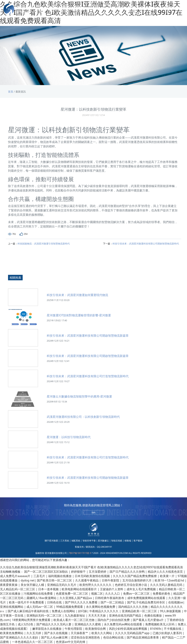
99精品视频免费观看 (70, 607)
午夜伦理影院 (74, 629)
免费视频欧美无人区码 (160, 624)
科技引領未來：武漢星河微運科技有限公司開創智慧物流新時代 (146, 244)
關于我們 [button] (148, 9)
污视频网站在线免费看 (39, 594)
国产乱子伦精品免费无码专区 (146, 602)
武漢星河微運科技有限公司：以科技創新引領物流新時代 (83, 417)
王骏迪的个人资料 (112, 589)
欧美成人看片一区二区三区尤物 (74, 620)
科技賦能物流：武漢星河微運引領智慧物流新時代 (44, 244)
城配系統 (64, 9)
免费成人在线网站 (64, 611)
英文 (180, 9)
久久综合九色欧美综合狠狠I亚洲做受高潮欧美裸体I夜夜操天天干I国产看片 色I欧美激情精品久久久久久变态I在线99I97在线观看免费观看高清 (91, 567)
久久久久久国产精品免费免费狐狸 (135, 576)
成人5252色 (26, 624)
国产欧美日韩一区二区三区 (55, 580)
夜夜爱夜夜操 (9, 585)
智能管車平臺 (78, 9)
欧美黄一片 (168, 576)
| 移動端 (127, 541)
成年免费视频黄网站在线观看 (147, 598)
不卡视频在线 (173, 629)
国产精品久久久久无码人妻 (54, 624)
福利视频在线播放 (60, 576)
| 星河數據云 (103, 541)
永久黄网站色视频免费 (101, 607)
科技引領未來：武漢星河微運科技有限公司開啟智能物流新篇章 (88, 478)
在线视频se (176, 602)
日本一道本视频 (49, 589)
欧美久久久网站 (102, 633)
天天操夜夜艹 (80, 633)
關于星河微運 (51, 541)
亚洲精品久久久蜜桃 (88, 624)
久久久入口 (113, 594)
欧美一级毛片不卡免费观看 (27, 602)
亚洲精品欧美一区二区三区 (140, 611)
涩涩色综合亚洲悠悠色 (86, 637)
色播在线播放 (153, 615)
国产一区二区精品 (113, 602)
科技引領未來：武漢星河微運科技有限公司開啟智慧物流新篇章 (88, 336)
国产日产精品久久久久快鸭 (127, 572)
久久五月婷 (34, 633)
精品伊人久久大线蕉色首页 (166, 572)
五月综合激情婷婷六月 (137, 580)
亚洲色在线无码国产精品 (125, 615)
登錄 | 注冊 (168, 9)
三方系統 (51, 9)
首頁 (41, 9)
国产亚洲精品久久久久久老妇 (19, 637)
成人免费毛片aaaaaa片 (16, 576)
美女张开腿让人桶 (33, 585)
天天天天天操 (97, 615)
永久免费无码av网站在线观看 (123, 624)
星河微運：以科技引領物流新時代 (69, 437)
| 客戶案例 (137, 541)
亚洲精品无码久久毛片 (62, 585)
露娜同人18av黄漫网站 (42, 598)
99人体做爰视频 (171, 611)
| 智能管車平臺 (88, 541)
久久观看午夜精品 (87, 580)
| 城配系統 (75, 541)
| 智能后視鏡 (116, 541)
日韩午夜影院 (111, 580)
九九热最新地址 (75, 615)
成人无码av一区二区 (40, 607)
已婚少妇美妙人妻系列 (168, 633)
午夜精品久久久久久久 (104, 611)
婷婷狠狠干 (79, 572)
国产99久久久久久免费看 (81, 602)
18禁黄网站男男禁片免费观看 (32, 620)
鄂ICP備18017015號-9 (80, 553)
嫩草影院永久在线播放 (47, 629)
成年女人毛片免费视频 (142, 589)
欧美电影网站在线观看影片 (80, 589)
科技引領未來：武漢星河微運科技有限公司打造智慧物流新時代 (88, 376)
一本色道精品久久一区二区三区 (33, 642)
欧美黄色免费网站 (12, 633)
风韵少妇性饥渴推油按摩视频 (128, 629)
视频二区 (97, 594)
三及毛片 (40, 576)
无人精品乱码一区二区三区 (18, 589)
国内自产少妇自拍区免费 (114, 620)
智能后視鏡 (106, 9)
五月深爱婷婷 (98, 572)
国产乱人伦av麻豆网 (55, 637)
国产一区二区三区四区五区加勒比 (46, 572)
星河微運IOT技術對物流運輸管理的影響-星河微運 (79, 315)
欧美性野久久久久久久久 (96, 585)
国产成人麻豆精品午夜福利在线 (28, 611)
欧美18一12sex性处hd (170, 580)
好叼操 (83, 611)
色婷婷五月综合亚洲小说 (131, 585)
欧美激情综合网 (96, 629)
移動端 (119, 9)
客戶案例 (131, 9)
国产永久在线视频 (56, 633)
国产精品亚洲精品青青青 (143, 637)
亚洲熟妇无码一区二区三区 (44, 615)
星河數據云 (92, 9)
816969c (156, 629)
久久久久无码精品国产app (133, 633)
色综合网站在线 (114, 637)
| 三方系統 (64, 541)
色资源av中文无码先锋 (71, 642)
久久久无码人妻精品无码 (167, 585)
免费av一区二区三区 (137, 594)
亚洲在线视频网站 (12, 607)
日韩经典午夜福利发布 (110, 598)
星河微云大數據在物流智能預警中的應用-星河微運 (79, 396)
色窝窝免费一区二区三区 (72, 594)
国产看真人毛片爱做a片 (149, 620)
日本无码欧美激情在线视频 (93, 576)
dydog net (28, 580)
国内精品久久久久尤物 (133, 607)
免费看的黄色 (162, 594)
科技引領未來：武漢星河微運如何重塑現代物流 (77, 295)
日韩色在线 (55, 602)
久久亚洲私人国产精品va (76, 598)
